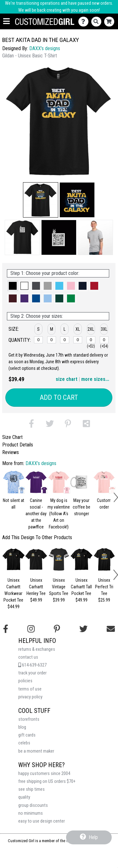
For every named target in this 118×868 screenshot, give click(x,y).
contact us (28, 657)
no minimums (31, 813)
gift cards (27, 735)
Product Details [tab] (18, 445)
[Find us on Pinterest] (57, 629)
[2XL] (91, 340)
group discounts (33, 805)
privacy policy (30, 697)
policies (25, 681)
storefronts (29, 719)
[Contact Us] (85, 22)
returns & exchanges (37, 649)
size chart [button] (67, 379)
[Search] (98, 22)
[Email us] (111, 629)
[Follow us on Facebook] (6, 629)
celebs (24, 743)
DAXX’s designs (45, 48)
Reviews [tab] (11, 452)
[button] (41, 200)
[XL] (78, 340)
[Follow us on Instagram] (31, 629)
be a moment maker (36, 751)
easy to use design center (42, 821)
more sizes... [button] (95, 379)
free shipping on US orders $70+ (47, 781)
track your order (32, 673)
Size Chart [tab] (12, 437)
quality (24, 797)
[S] (38, 340)
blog (22, 727)
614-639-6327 (32, 665)
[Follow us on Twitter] (83, 629)
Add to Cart (59, 397)
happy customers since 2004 (44, 774)
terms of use (30, 689)
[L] (65, 340)
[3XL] (104, 340)
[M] (52, 340)
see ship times (31, 789)
